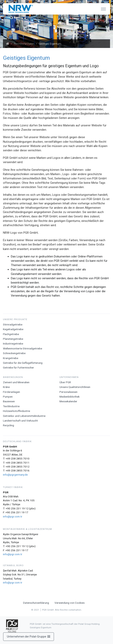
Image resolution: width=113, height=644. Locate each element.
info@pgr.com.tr (13, 516)
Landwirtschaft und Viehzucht (20, 421)
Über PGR (65, 382)
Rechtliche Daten (24, 44)
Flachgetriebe (11, 334)
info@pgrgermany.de (15, 475)
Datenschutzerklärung (36, 603)
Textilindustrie (11, 406)
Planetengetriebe (13, 339)
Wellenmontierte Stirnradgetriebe (23, 348)
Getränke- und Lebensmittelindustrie (24, 416)
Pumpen (8, 397)
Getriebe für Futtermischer (18, 367)
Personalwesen (68, 392)
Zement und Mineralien (16, 382)
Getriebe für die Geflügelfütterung (23, 363)
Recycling (8, 425)
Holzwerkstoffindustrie (16, 411)
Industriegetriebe (13, 344)
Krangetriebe (11, 358)
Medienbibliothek (70, 397)
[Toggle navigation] (103, 9)
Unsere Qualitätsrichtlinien (75, 387)
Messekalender (68, 401)
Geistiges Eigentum (41, 627)
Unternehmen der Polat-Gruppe (29, 637)
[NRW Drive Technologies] (20, 9)
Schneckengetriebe (14, 353)
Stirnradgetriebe (13, 324)
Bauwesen (9, 401)
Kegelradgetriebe (13, 329)
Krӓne (6, 387)
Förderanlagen (11, 392)
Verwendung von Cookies (70, 603)
